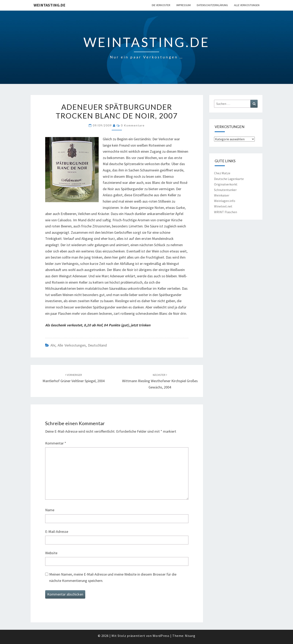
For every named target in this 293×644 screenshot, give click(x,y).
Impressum (184, 5)
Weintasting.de (49, 5)
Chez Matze (222, 173)
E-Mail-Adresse (57, 532)
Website (51, 553)
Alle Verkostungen (247, 5)
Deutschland (97, 345)
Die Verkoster (161, 5)
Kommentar (56, 443)
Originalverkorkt (226, 184)
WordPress (161, 636)
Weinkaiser (222, 195)
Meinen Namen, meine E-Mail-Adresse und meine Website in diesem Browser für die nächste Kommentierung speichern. (113, 577)
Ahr (53, 345)
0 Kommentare (133, 125)
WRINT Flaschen (226, 212)
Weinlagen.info (225, 201)
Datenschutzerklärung (212, 5)
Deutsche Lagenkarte (229, 179)
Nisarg (190, 636)
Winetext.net (223, 206)
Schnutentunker (225, 190)
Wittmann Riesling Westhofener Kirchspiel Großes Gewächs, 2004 (160, 381)
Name (50, 510)
